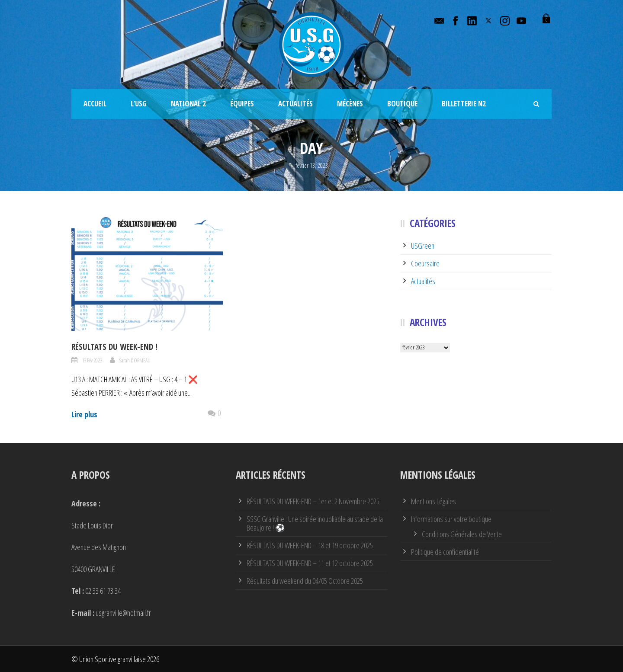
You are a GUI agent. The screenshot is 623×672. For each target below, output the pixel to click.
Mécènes (350, 104)
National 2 (188, 104)
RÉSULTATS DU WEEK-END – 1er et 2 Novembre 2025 (313, 501)
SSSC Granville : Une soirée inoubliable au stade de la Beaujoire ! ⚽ (315, 523)
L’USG (139, 104)
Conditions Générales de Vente (462, 534)
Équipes (242, 104)
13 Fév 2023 (92, 360)
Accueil (95, 104)
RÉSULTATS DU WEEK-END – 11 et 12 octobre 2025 (310, 563)
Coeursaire (425, 263)
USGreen (423, 246)
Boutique (402, 104)
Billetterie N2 (464, 104)
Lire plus (84, 414)
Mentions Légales (434, 501)
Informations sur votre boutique (451, 519)
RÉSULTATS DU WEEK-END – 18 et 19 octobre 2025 (310, 545)
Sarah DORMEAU (135, 360)
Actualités (295, 104)
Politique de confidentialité (445, 552)
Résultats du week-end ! (114, 347)
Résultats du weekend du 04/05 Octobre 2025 (305, 581)
